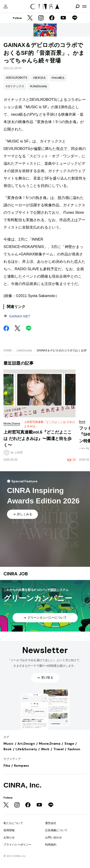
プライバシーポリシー (17, 845)
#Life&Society (38, 86)
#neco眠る (58, 78)
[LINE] (75, 18)
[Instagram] (41, 18)
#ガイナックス (15, 86)
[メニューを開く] (84, 6)
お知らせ (9, 837)
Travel (59, 749)
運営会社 (51, 823)
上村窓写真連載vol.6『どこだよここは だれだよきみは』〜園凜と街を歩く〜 (38, 439)
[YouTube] (63, 18)
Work (45, 749)
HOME (8, 350)
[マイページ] (6, 6)
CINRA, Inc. (22, 785)
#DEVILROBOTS (17, 78)
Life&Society (24, 350)
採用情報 (9, 830)
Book (8, 749)
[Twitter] (30, 18)
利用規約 (51, 845)
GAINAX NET (20, 316)
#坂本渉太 (39, 78)
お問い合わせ (53, 837)
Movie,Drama (50, 744)
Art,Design (26, 744)
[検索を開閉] (77, 6)
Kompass (22, 766)
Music (8, 744)
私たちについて (13, 823)
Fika (7, 766)
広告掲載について (56, 830)
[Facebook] (52, 18)
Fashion (74, 749)
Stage (69, 744)
